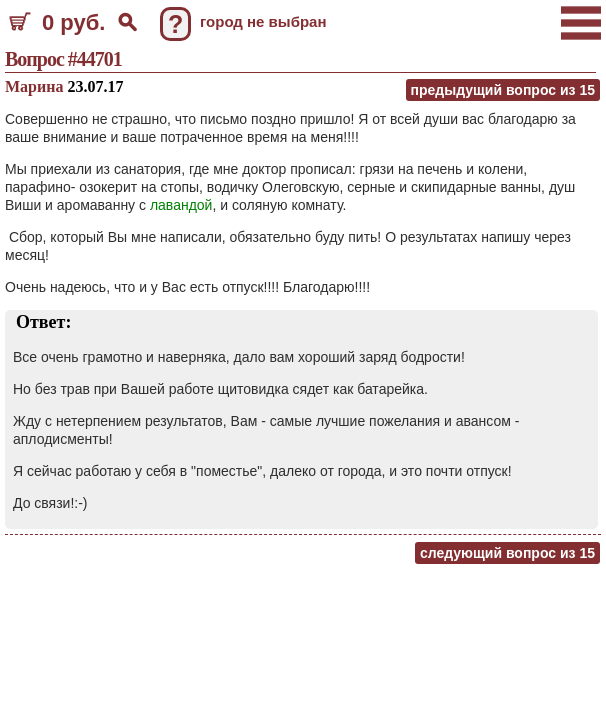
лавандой (181, 205)
